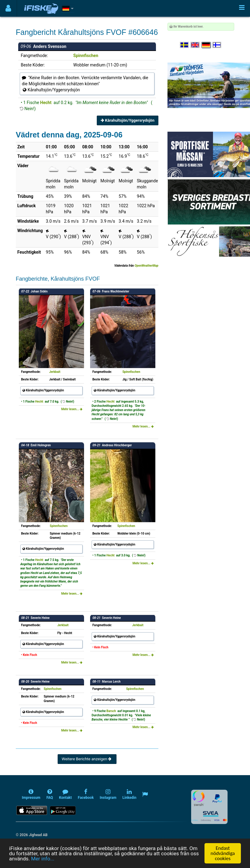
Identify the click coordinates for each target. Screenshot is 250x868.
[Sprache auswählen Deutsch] (206, 45)
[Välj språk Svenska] (185, 45)
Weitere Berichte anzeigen (87, 759)
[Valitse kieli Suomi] (217, 45)
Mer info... (42, 859)
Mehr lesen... (72, 409)
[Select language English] (195, 45)
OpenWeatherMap (147, 266)
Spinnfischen (86, 56)
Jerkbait (55, 372)
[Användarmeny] (8, 8)
